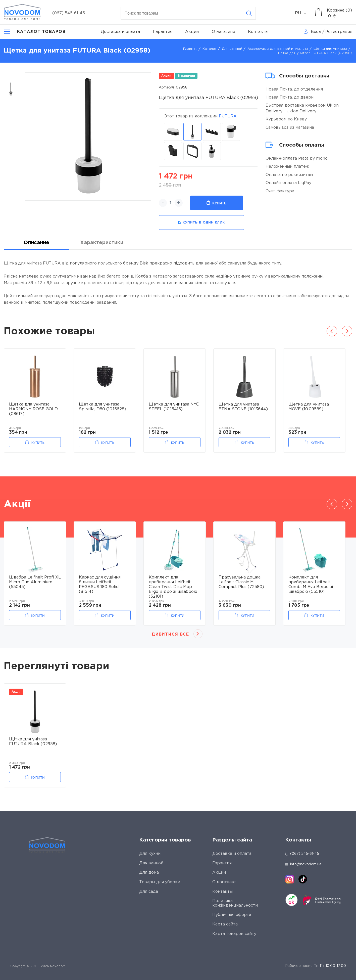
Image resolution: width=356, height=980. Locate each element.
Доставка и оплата (120, 32)
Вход (316, 32)
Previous (332, 331)
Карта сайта (225, 924)
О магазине (223, 32)
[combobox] (303, 13)
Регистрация (339, 32)
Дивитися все (170, 634)
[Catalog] (35, 32)
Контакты (258, 32)
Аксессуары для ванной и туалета (278, 49)
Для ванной (232, 49)
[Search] (249, 13)
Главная (190, 49)
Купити (38, 616)
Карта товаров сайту (234, 934)
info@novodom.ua (303, 864)
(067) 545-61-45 (69, 13)
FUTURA (228, 116)
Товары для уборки (160, 882)
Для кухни (150, 854)
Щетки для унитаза (330, 49)
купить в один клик (201, 223)
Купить (216, 203)
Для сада (149, 892)
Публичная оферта (232, 915)
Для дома (149, 873)
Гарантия (163, 32)
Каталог (210, 49)
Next (347, 331)
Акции (192, 32)
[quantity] (171, 203)
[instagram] (290, 879)
